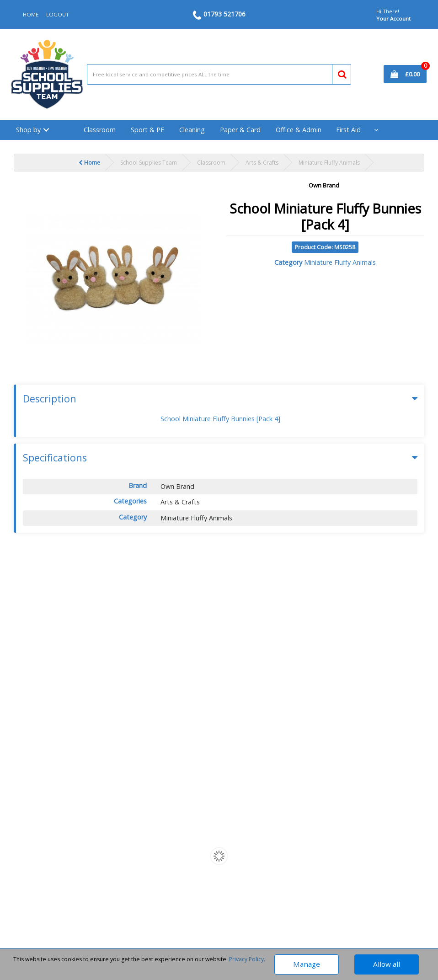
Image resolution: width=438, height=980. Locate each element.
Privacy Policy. (247, 959)
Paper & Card (240, 130)
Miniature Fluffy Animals (329, 163)
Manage (307, 964)
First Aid (348, 130)
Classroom (100, 130)
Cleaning (192, 130)
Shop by (28, 130)
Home (89, 163)
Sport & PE (147, 130)
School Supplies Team (149, 163)
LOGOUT (58, 14)
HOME (31, 14)
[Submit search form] (338, 73)
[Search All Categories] (219, 74)
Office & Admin (299, 130)
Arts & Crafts (262, 163)
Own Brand (324, 185)
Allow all (387, 964)
